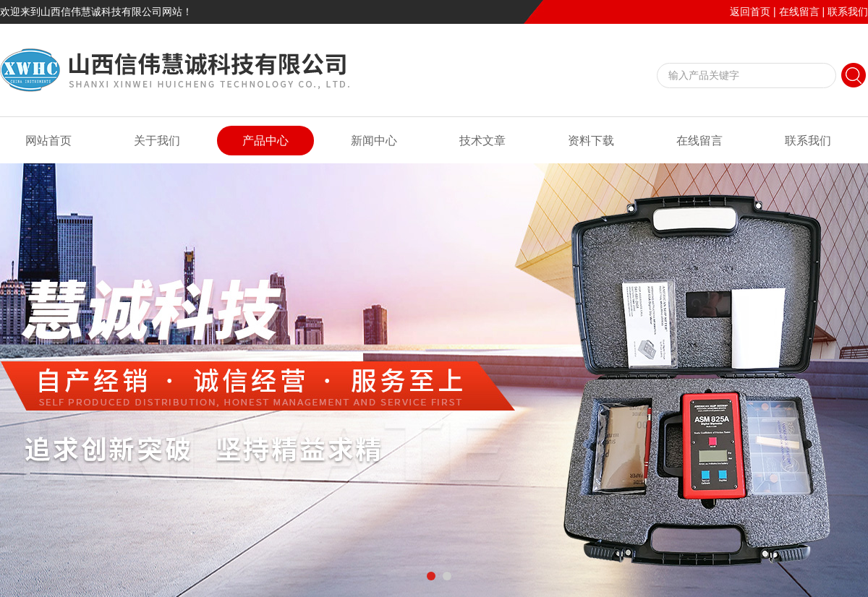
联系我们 (848, 12)
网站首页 (48, 141)
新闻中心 (374, 141)
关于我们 (157, 141)
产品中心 (265, 141)
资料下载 (591, 141)
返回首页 (750, 12)
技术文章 (482, 141)
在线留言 (799, 12)
